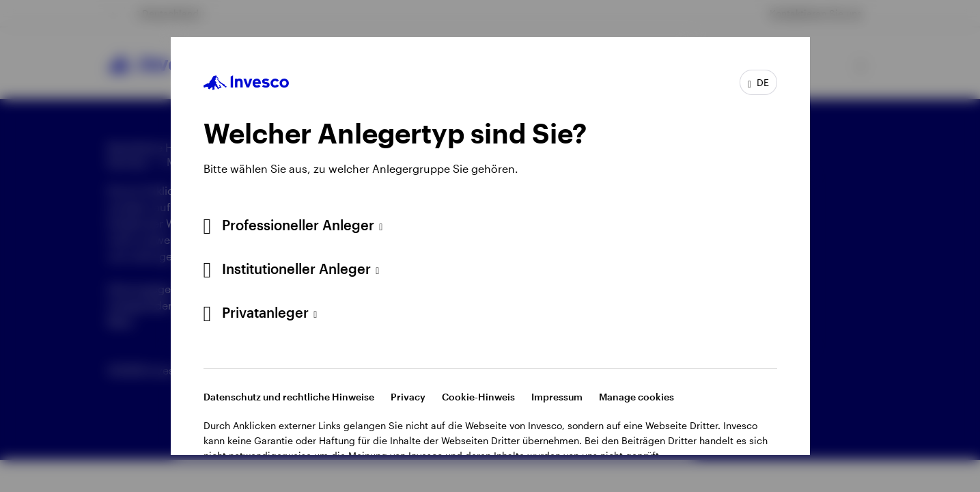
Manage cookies (636, 397)
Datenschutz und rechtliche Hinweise (289, 397)
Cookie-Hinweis (478, 397)
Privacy (408, 397)
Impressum (557, 397)
